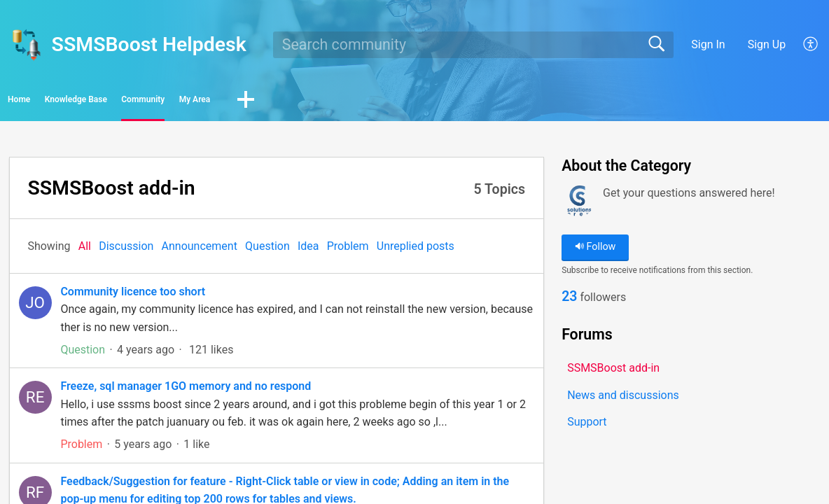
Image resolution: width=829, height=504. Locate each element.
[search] (473, 45)
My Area (372, 102)
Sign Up (767, 44)
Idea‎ (308, 250)
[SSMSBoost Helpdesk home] (26, 45)
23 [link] (569, 303)
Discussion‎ (126, 250)
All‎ (85, 250)
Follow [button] (595, 252)
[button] (811, 45)
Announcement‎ (200, 250)
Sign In (708, 44)
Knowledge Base (154, 102)
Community (274, 102)
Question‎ (267, 250)
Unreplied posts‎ (416, 250)
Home (49, 102)
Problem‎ (348, 250)
